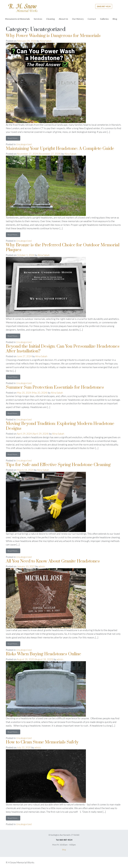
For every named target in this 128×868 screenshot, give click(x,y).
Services (38, 19)
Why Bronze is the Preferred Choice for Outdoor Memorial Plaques (63, 247)
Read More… (14, 138)
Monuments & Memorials (17, 19)
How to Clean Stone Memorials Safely (42, 742)
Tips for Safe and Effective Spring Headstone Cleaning (58, 465)
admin (42, 566)
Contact (92, 19)
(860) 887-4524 (104, 6)
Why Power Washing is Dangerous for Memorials (53, 36)
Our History (78, 19)
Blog (115, 19)
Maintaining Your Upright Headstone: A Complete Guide (60, 149)
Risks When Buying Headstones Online (43, 654)
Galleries (104, 19)
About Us (63, 19)
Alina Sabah (46, 41)
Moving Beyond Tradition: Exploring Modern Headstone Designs (60, 426)
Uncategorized (24, 144)
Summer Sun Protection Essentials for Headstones (55, 387)
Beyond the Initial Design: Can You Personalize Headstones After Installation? (63, 349)
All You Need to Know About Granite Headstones (53, 561)
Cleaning (50, 19)
